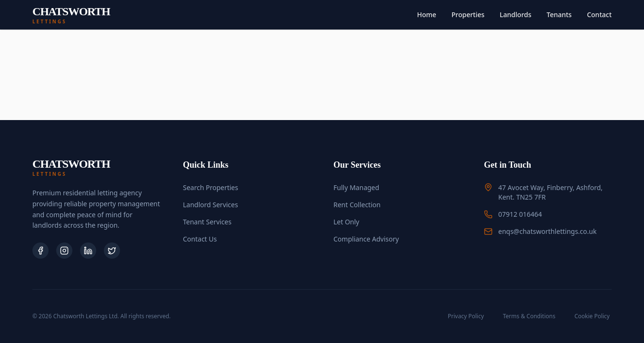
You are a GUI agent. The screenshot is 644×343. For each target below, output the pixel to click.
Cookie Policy (592, 316)
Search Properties (211, 187)
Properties (468, 15)
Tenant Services (207, 222)
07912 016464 (520, 214)
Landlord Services (211, 205)
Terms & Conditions (529, 316)
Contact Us (200, 239)
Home (426, 15)
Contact (599, 15)
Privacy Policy (466, 316)
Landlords (515, 15)
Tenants (559, 15)
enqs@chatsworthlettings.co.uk (547, 231)
